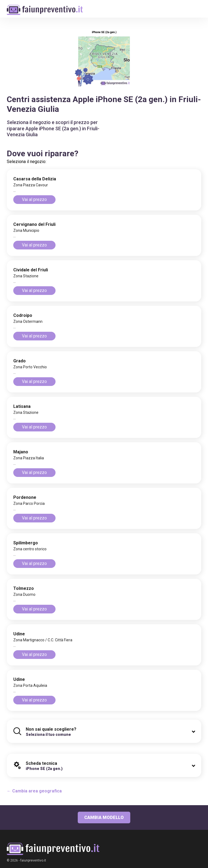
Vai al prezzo (34, 199)
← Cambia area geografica (34, 791)
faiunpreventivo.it (33, 860)
